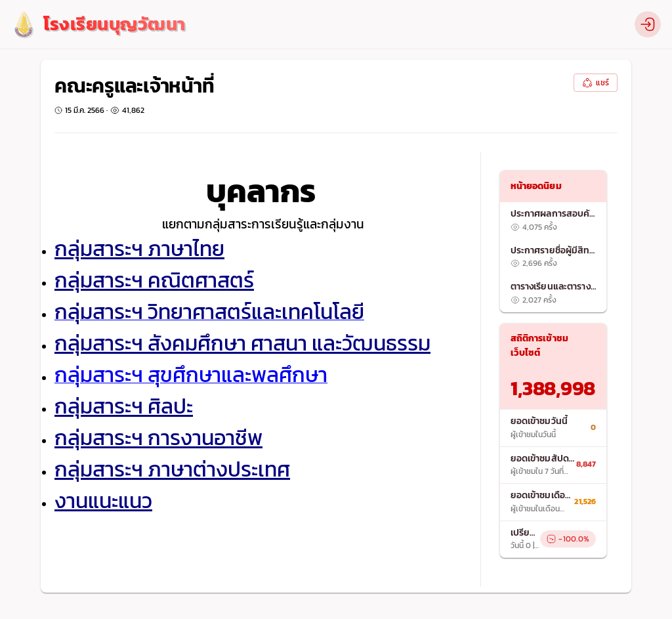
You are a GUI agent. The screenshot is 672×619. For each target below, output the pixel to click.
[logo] (98, 25)
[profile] (648, 24)
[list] (554, 257)
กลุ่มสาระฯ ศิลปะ (124, 406)
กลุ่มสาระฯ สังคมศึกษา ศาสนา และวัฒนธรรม (242, 343)
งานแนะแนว (103, 501)
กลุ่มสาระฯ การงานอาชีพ (158, 438)
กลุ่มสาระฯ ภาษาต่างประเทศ (172, 469)
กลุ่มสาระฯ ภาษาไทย (139, 249)
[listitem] (554, 221)
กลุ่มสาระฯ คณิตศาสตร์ (154, 280)
